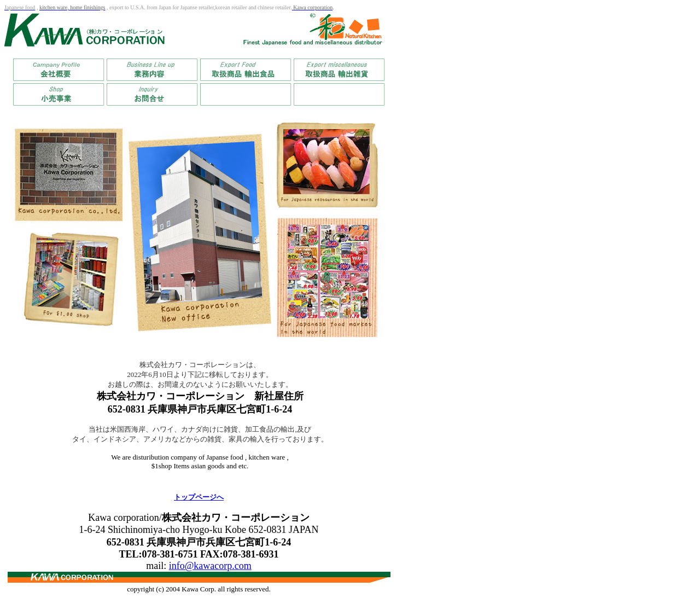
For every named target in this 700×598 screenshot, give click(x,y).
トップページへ (199, 497)
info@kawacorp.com (210, 566)
